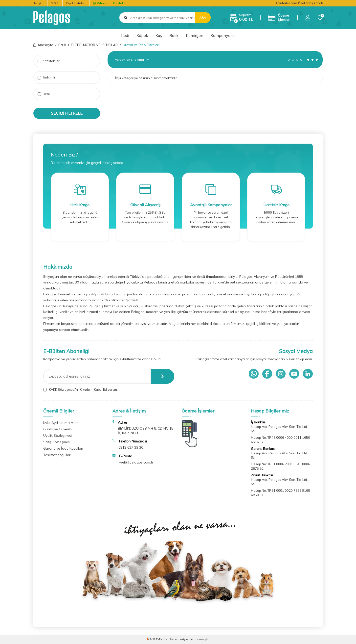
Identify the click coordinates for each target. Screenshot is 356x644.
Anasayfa (43, 45)
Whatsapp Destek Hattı (112, 3)
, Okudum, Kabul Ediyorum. (80, 390)
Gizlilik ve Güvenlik (58, 429)
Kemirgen (195, 35)
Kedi (125, 35)
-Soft (151, 639)
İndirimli (46, 77)
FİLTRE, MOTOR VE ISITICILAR (94, 45)
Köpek (142, 35)
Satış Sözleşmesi (57, 442)
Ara (203, 17)
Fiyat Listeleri (76, 3)
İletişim (38, 3)
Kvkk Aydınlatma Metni (61, 423)
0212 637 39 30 (131, 447)
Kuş (159, 35)
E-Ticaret (162, 639)
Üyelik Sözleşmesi (57, 436)
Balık (174, 35)
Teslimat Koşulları (57, 455)
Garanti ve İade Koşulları (63, 448)
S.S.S (55, 3)
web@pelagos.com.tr (136, 462)
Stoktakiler (49, 61)
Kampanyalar (223, 35)
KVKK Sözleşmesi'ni (64, 389)
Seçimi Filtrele (67, 113)
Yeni (44, 94)
